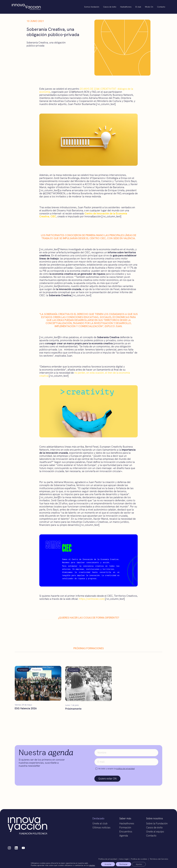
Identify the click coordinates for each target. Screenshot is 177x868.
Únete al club (100, 823)
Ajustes (139, 864)
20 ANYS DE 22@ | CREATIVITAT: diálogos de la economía (86, 90)
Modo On (149, 7)
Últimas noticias (101, 827)
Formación (125, 827)
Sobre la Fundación (157, 823)
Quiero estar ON (107, 779)
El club (138, 7)
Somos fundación (92, 7)
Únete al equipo (155, 832)
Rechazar (124, 864)
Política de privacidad (108, 859)
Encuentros (126, 832)
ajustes (92, 865)
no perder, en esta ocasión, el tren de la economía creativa (85, 374)
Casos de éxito (110, 7)
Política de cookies (139, 859)
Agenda (124, 836)
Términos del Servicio (159, 859)
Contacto (161, 7)
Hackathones (126, 7)
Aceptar (108, 864)
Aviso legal (124, 859)
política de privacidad (125, 769)
